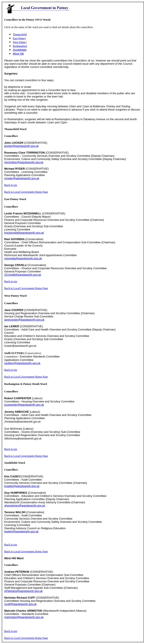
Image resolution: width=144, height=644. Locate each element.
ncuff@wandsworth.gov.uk (20, 604)
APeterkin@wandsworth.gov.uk (23, 591)
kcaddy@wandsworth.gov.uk (22, 486)
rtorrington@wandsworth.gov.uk (24, 162)
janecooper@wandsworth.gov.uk (24, 320)
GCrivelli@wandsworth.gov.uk (23, 275)
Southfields (20, 50)
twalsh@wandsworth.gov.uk (21, 531)
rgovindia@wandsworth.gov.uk (23, 258)
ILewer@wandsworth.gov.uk (20, 346)
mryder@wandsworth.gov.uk (22, 178)
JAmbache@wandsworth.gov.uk (23, 422)
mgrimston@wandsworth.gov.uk (24, 617)
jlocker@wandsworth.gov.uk (21, 146)
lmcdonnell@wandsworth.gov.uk (24, 233)
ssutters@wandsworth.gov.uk (22, 363)
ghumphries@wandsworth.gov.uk (25, 506)
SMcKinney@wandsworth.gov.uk (23, 439)
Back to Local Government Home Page (26, 192)
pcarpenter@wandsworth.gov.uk (24, 405)
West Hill (18, 54)
